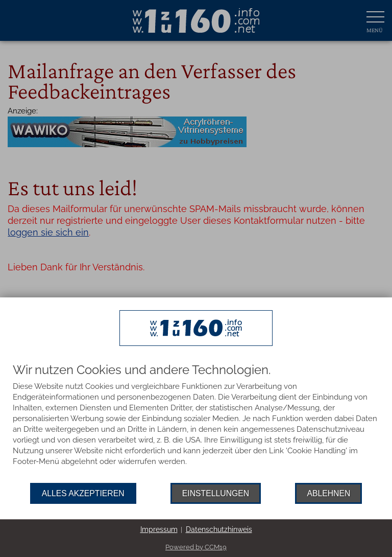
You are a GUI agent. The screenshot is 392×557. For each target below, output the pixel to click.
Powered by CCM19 (196, 547)
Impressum (159, 529)
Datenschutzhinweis (219, 529)
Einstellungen (216, 493)
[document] (196, 423)
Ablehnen (328, 493)
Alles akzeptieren (83, 493)
